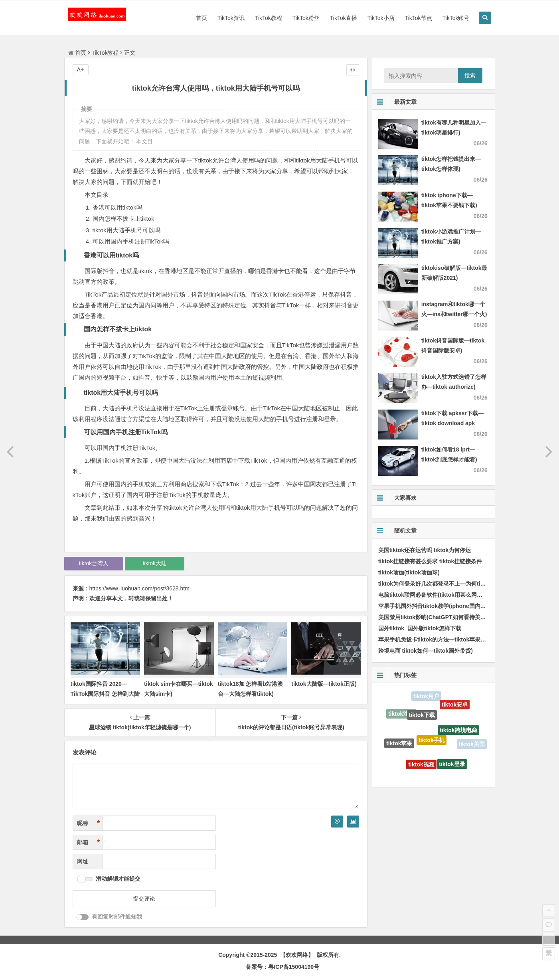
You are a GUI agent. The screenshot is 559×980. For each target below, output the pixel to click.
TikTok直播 (344, 18)
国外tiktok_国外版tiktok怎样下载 (420, 628)
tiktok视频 (421, 766)
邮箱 (89, 842)
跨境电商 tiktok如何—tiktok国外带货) (426, 651)
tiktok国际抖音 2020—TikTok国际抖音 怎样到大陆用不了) (105, 694)
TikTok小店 (381, 18)
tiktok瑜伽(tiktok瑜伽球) (409, 572)
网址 (83, 861)
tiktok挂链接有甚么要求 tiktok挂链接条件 (430, 561)
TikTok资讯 (231, 18)
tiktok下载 (422, 717)
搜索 (470, 75)
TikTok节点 (419, 18)
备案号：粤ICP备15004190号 (282, 967)
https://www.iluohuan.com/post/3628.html (140, 588)
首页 (201, 18)
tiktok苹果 (399, 744)
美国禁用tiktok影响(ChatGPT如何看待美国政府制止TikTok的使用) (461, 617)
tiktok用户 (426, 697)
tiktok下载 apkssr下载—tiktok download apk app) (452, 423)
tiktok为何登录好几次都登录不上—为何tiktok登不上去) (447, 584)
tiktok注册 (401, 714)
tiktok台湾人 (94, 563)
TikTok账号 (456, 18)
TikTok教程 (269, 18)
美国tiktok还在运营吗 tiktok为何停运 (425, 550)
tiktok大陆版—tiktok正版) (324, 684)
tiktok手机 (432, 742)
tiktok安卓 (455, 705)
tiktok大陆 (155, 563)
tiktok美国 (472, 744)
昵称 (89, 823)
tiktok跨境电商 (458, 732)
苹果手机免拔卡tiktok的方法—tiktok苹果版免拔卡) (441, 639)
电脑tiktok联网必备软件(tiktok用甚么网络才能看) (440, 595)
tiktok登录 (452, 765)
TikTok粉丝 (306, 18)
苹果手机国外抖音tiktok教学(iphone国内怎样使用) (441, 606)
